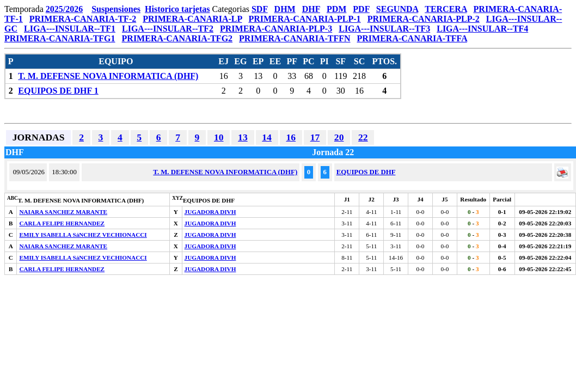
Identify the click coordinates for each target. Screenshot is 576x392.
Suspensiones (116, 9)
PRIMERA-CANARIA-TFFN (295, 38)
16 (291, 137)
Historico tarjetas (177, 9)
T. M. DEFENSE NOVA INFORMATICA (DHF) (108, 76)
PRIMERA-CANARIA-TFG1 (60, 38)
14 (267, 137)
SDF (260, 9)
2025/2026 (64, 9)
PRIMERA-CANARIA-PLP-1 (304, 19)
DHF (311, 9)
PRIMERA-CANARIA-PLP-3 (276, 29)
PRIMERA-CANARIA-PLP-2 (424, 19)
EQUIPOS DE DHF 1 (58, 91)
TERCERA (446, 9)
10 (219, 137)
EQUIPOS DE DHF (366, 172)
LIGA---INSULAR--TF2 (168, 29)
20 (339, 137)
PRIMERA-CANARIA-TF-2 (83, 19)
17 (315, 137)
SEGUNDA (397, 9)
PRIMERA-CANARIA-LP (192, 19)
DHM (285, 9)
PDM (336, 9)
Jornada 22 (333, 152)
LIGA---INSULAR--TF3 (384, 29)
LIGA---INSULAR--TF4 (482, 29)
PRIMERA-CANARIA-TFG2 (177, 38)
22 (363, 137)
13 (243, 137)
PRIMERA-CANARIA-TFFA (412, 38)
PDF (361, 9)
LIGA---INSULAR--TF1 (70, 29)
